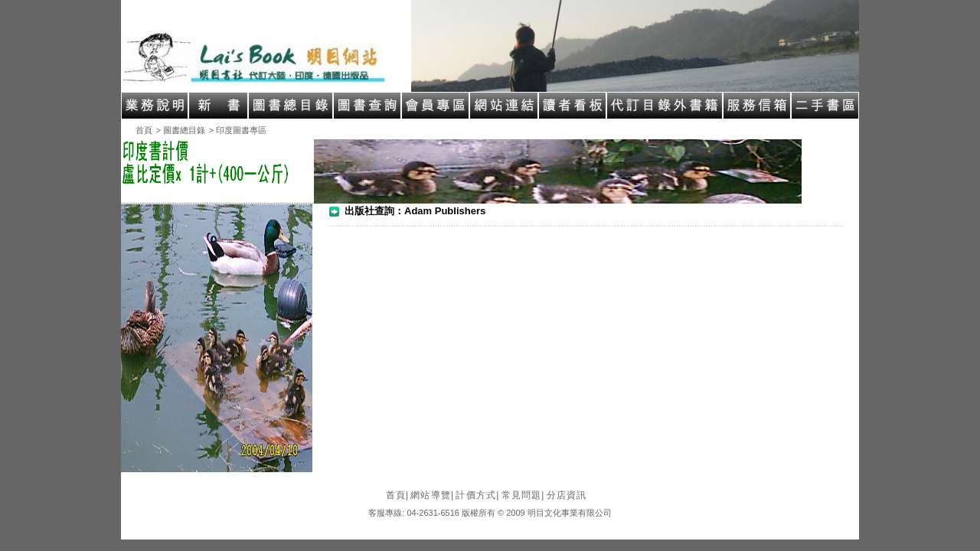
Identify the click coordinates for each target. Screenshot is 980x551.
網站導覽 (432, 495)
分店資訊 (567, 495)
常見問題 (523, 495)
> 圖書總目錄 (181, 130)
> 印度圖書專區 (238, 130)
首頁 (144, 130)
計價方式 (477, 495)
